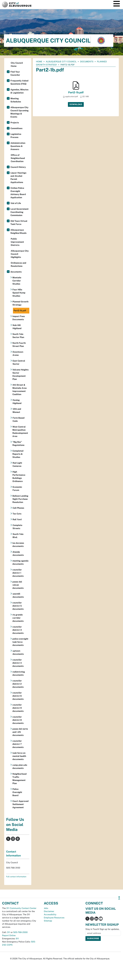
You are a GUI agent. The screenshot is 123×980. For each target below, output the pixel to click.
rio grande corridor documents (18, 618)
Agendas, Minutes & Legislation (19, 91)
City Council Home (17, 64)
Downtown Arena (18, 353)
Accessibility (50, 914)
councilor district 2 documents (18, 684)
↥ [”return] (119, 898)
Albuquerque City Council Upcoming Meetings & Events (19, 112)
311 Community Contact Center (21, 908)
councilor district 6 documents (18, 696)
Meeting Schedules (16, 100)
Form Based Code (19, 419)
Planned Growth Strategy (20, 303)
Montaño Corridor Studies (17, 281)
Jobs (46, 908)
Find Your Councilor (15, 73)
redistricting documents (19, 673)
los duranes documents (18, 545)
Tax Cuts (17, 514)
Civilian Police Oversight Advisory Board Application (18, 193)
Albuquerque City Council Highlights (20, 254)
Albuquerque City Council (61, 62)
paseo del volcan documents (18, 585)
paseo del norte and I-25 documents (20, 732)
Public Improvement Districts (17, 242)
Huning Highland (17, 402)
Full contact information (16, 877)
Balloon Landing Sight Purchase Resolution (20, 499)
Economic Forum (17, 489)
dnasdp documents (18, 553)
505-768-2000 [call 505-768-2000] (20, 932)
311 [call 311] (9, 932)
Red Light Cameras (17, 464)
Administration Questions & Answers (18, 146)
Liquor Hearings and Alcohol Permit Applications (18, 178)
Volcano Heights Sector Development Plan (20, 374)
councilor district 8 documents (18, 720)
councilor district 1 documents (18, 573)
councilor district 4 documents (18, 663)
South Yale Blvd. (18, 536)
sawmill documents (18, 595)
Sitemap (48, 921)
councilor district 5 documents (18, 606)
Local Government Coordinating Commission (19, 212)
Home (39, 62)
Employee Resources (54, 918)
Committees (16, 128)
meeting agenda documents (20, 562)
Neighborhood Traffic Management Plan (19, 779)
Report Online (9, 935)
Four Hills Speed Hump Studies (19, 293)
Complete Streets (17, 527)
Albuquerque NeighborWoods (18, 231)
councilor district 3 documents (18, 630)
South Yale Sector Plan (18, 336)
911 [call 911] (17, 939)
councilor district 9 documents (18, 708)
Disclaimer (49, 911)
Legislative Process (16, 136)
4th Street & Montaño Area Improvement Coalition (19, 390)
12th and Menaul (17, 411)
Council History (18, 167)
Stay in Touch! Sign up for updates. (102, 929)
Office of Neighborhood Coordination (18, 158)
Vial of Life (16, 203)
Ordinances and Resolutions (18, 264)
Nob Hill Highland (17, 327)
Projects (15, 123)
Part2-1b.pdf (76, 92)
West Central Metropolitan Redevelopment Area (20, 431)
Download (76, 104)
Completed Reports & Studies (18, 454)
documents (87, 62)
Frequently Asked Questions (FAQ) (19, 82)
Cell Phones (18, 508)
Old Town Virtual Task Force (19, 223)
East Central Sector (19, 362)
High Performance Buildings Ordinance (19, 477)
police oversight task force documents (20, 642)
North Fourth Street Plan (19, 345)
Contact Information (13, 854)
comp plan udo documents (20, 767)
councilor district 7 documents (18, 744)
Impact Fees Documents (19, 318)
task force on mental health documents (19, 756)
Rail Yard (17, 519)
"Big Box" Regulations (18, 444)
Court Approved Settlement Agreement (20, 804)
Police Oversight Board (17, 792)
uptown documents (18, 652)
